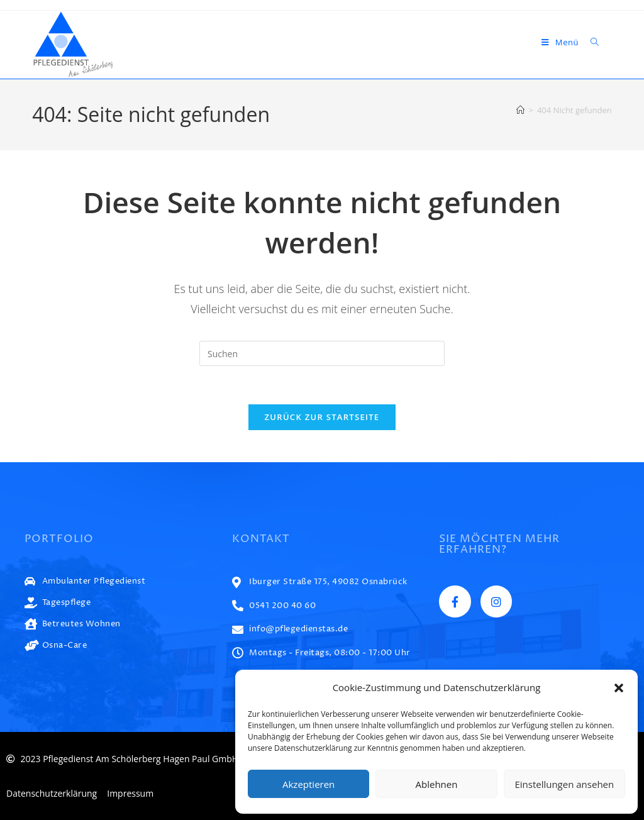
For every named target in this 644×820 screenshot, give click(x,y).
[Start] (520, 110)
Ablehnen (437, 784)
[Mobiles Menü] (561, 42)
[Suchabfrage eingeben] (322, 353)
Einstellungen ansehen (564, 784)
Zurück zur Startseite (322, 417)
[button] (619, 688)
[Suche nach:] (590, 42)
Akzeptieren (308, 784)
